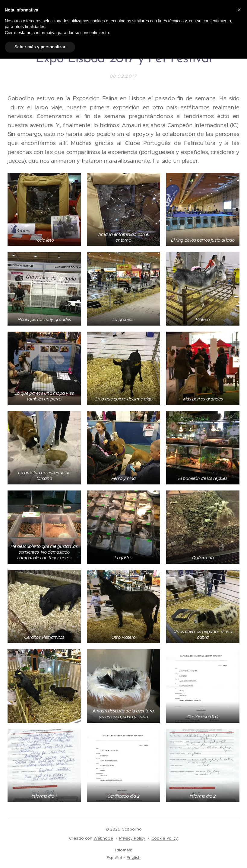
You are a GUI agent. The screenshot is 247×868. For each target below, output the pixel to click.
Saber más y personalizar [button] (40, 47)
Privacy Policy (132, 838)
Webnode (103, 838)
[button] (239, 10)
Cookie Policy (165, 838)
